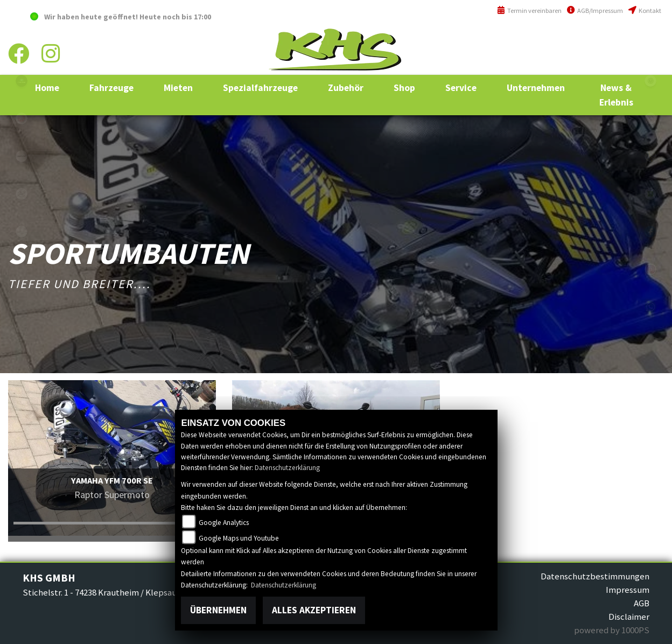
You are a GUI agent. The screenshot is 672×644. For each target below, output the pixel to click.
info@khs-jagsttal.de (622, 63)
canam (22, 156)
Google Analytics (224, 523)
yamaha (22, 118)
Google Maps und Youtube (239, 538)
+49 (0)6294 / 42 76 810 (623, 40)
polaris (22, 81)
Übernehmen (218, 610)
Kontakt (645, 10)
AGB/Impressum (595, 10)
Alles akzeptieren (314, 610)
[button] (111, 88)
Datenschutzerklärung (287, 468)
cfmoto (22, 194)
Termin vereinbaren (529, 10)
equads (22, 232)
